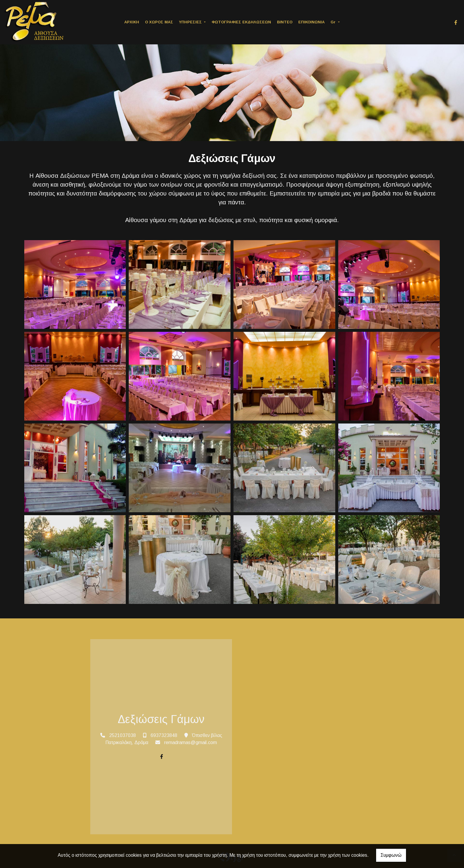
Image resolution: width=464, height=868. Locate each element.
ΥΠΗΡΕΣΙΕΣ (191, 22)
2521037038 (123, 735)
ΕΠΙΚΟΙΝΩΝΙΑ (311, 22)
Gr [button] (334, 22)
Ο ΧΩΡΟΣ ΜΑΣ (159, 22)
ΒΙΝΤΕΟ (285, 22)
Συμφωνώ (391, 855)
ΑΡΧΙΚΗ (132, 22)
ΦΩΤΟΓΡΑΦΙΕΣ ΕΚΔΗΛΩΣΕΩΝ (241, 22)
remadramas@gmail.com (191, 742)
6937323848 (164, 735)
